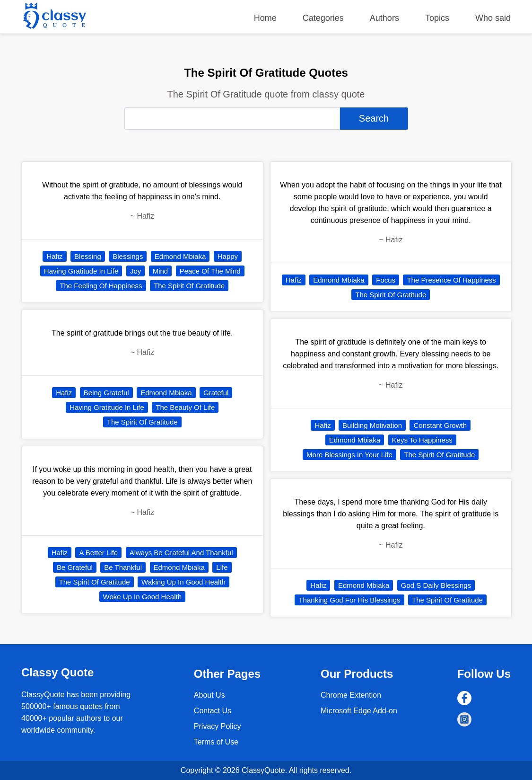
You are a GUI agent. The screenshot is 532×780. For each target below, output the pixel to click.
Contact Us (213, 711)
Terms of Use (216, 742)
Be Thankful (123, 567)
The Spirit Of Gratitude (189, 286)
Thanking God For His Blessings (349, 600)
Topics (437, 18)
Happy (228, 256)
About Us (209, 695)
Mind (161, 271)
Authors (384, 18)
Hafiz (54, 256)
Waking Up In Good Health (183, 582)
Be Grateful (75, 567)
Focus (386, 280)
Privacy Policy (218, 726)
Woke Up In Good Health (142, 597)
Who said (493, 18)
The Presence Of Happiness (451, 280)
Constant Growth (440, 425)
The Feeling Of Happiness (101, 286)
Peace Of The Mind (210, 271)
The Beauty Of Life (185, 407)
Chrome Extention (351, 695)
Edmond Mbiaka (180, 256)
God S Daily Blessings (436, 585)
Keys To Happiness (422, 440)
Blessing (88, 256)
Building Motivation (372, 425)
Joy (135, 271)
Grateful (216, 393)
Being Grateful (106, 393)
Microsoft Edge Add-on (359, 711)
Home (265, 18)
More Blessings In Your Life (349, 455)
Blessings (128, 256)
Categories (323, 18)
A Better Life (98, 553)
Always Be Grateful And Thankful (181, 553)
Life (222, 567)
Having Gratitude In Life (81, 271)
